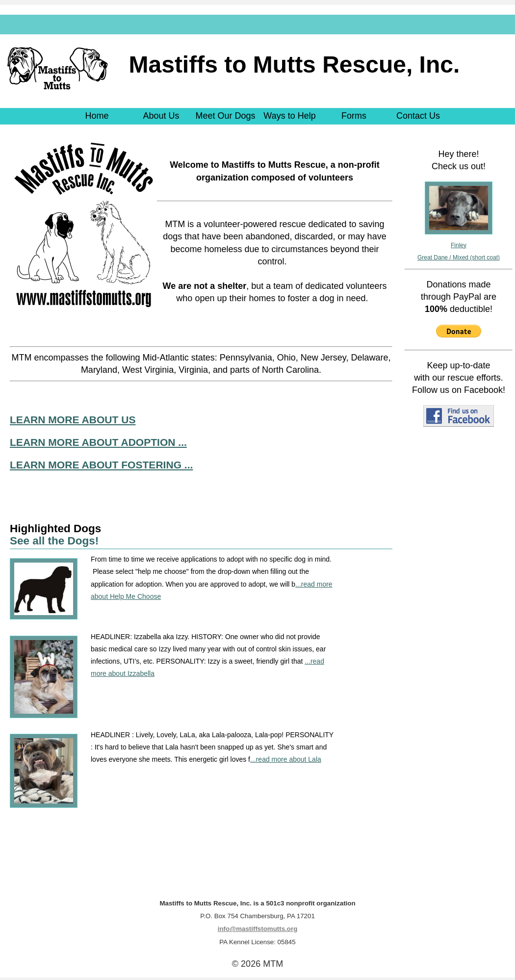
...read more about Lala (286, 759)
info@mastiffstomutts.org (258, 929)
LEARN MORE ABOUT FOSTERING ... (101, 465)
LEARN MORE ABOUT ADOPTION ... (98, 442)
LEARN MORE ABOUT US (73, 420)
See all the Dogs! (54, 541)
